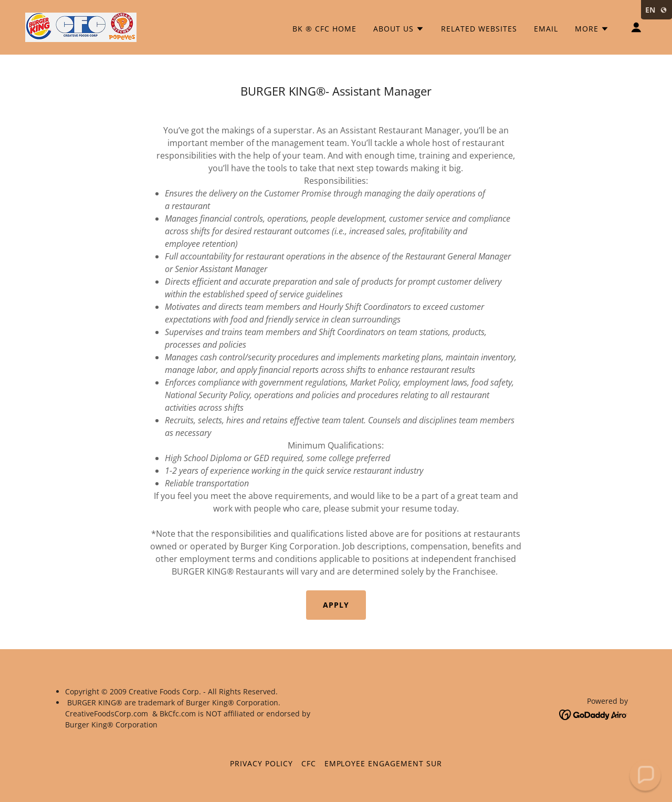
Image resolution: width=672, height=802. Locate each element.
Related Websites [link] (479, 29)
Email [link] (546, 29)
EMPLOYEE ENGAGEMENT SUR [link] (384, 763)
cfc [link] (309, 763)
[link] (81, 26)
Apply (336, 605)
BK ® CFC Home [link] (324, 29)
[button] (399, 29)
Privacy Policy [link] (261, 763)
